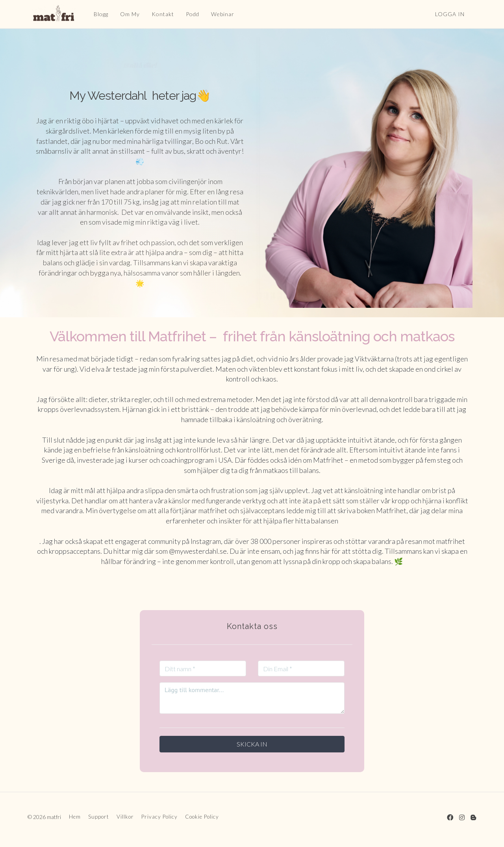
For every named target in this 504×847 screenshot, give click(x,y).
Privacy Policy (159, 817)
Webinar (219, 14)
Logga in (450, 14)
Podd (189, 14)
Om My (126, 14)
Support (99, 817)
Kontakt (159, 14)
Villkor (125, 817)
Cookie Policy (202, 817)
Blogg (97, 14)
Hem (75, 817)
